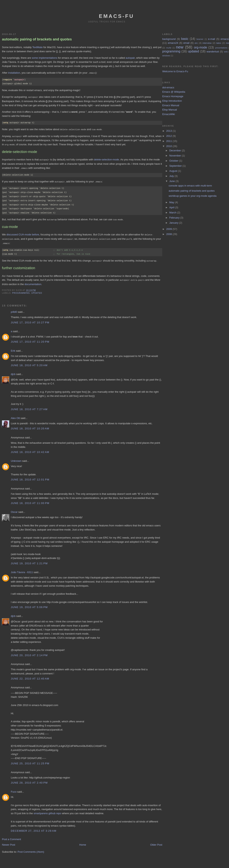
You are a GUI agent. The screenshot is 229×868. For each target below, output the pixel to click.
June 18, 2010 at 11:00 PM (30, 500)
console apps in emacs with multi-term (190, 186)
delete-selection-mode (106, 159)
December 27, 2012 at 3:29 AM (34, 828)
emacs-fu (117, 16)
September (176, 166)
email (186, 43)
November (176, 156)
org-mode (200, 47)
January (174, 223)
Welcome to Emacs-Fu (175, 71)
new (180, 47)
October (174, 161)
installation (14, 73)
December (176, 150)
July (172, 176)
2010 (169, 146)
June (172, 181)
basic (185, 39)
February (175, 218)
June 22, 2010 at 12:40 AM (30, 676)
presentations (221, 48)
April (172, 207)
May (172, 202)
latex (219, 43)
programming (21, 290)
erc (196, 43)
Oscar (14, 509)
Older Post (156, 842)
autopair (130, 58)
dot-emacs (168, 87)
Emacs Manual (171, 105)
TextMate (37, 47)
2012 (169, 136)
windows (166, 56)
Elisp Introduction (172, 101)
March (173, 213)
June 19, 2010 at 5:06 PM (29, 604)
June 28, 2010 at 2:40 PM (29, 780)
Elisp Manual (169, 110)
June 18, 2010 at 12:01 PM (30, 477)
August (174, 171)
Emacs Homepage (173, 96)
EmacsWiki (169, 114)
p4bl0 (14, 309)
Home (83, 842)
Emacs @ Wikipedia (174, 92)
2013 (169, 131)
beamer (200, 39)
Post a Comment (11, 836)
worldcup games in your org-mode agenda (193, 196)
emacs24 (173, 43)
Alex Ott (15, 415)
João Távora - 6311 (22, 569)
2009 (169, 229)
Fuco (14, 789)
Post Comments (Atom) (31, 849)
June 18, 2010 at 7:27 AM (29, 407)
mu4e (169, 48)
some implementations (45, 58)
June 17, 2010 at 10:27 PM (30, 320)
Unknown (16, 458)
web (226, 52)
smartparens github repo (47, 811)
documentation (33, 281)
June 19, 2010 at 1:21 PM (29, 561)
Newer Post (9, 842)
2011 (169, 141)
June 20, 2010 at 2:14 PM (29, 653)
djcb (13, 371)
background (169, 39)
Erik (13, 348)
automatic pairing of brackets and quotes (37, 39)
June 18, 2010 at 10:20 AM (30, 426)
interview (207, 43)
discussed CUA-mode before (23, 233)
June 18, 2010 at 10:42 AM (30, 449)
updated (37, 290)
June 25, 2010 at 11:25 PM (30, 761)
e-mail (212, 39)
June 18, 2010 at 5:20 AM (29, 363)
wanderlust (213, 52)
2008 (169, 234)
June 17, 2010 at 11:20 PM (30, 339)
